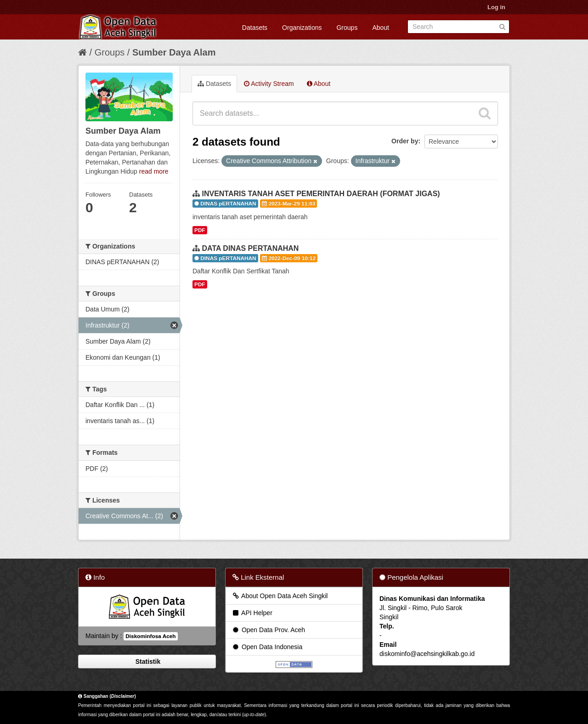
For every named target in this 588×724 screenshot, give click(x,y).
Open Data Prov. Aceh (268, 630)
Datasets (255, 28)
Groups (347, 28)
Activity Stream (269, 84)
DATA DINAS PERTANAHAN (250, 248)
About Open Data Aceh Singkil (280, 596)
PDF (200, 230)
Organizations (302, 28)
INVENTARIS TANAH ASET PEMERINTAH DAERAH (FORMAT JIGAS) (321, 194)
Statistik (147, 662)
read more (154, 171)
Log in (496, 7)
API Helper (252, 613)
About (381, 28)
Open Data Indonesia (267, 647)
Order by (405, 141)
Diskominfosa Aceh (150, 636)
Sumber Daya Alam (174, 52)
